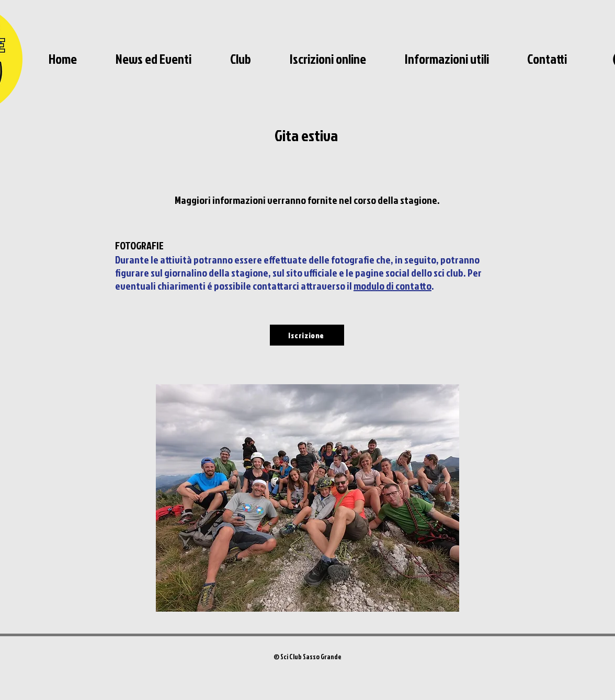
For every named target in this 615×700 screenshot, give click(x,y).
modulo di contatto (392, 285)
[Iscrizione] (307, 335)
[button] (241, 59)
